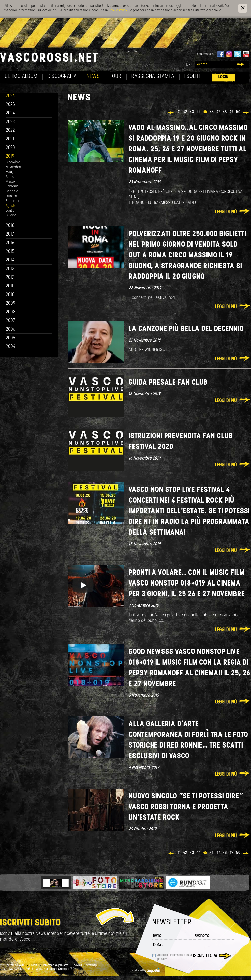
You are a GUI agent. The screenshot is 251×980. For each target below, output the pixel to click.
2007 (11, 321)
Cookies (77, 966)
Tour (116, 76)
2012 (10, 278)
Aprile (10, 177)
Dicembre (13, 162)
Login (224, 77)
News (93, 76)
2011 (10, 286)
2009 (11, 304)
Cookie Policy (118, 11)
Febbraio (12, 187)
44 (199, 112)
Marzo (10, 182)
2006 (11, 330)
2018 (10, 226)
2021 (10, 139)
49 (231, 112)
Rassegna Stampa (153, 76)
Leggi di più (226, 212)
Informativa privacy (55, 966)
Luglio (10, 211)
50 (238, 112)
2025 (11, 105)
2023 (10, 122)
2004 (11, 347)
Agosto (11, 206)
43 (192, 112)
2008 (11, 312)
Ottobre (11, 196)
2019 (10, 157)
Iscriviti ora (205, 956)
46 (212, 112)
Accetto (175, 957)
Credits (34, 966)
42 (185, 112)
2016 (10, 243)
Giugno (11, 216)
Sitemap (92, 966)
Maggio (11, 172)
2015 (10, 252)
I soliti (192, 76)
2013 (10, 269)
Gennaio (12, 191)
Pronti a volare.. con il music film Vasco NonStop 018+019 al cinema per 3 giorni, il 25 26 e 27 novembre (187, 584)
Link (189, 65)
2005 (11, 338)
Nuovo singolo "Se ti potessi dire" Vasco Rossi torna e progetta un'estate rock (186, 807)
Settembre (14, 201)
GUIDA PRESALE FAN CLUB (168, 383)
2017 (10, 234)
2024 (11, 113)
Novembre (13, 167)
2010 (10, 295)
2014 (10, 260)
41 (179, 112)
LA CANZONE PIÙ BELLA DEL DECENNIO (187, 329)
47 (218, 112)
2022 (11, 131)
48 (225, 112)
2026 (10, 96)
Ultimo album (21, 76)
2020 (11, 148)
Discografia (62, 76)
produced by (146, 971)
